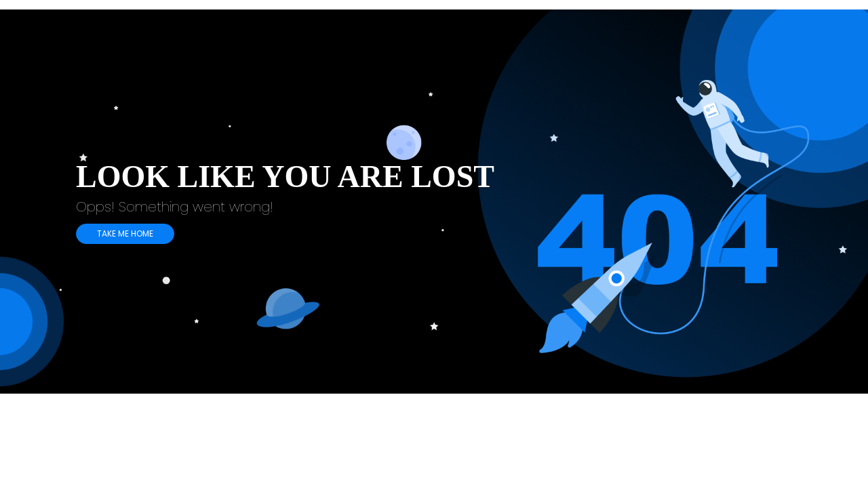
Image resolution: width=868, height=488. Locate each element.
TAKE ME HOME (125, 233)
